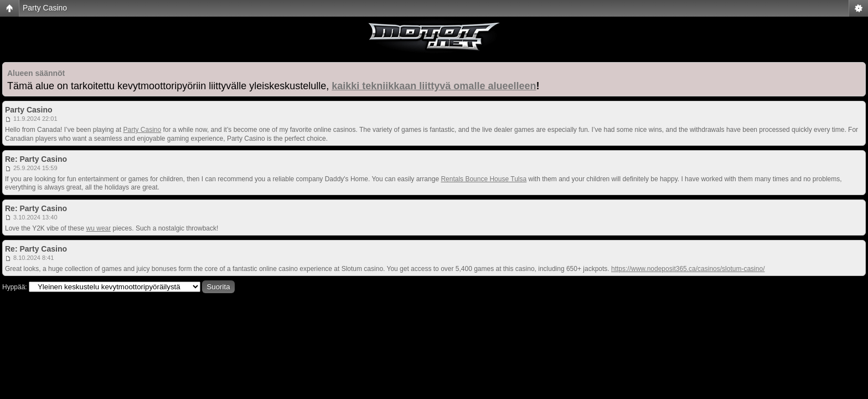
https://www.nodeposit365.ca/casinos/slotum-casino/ (688, 269)
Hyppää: (15, 287)
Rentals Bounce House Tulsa (484, 179)
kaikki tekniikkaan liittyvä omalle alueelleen (434, 86)
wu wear (99, 228)
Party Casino (45, 8)
